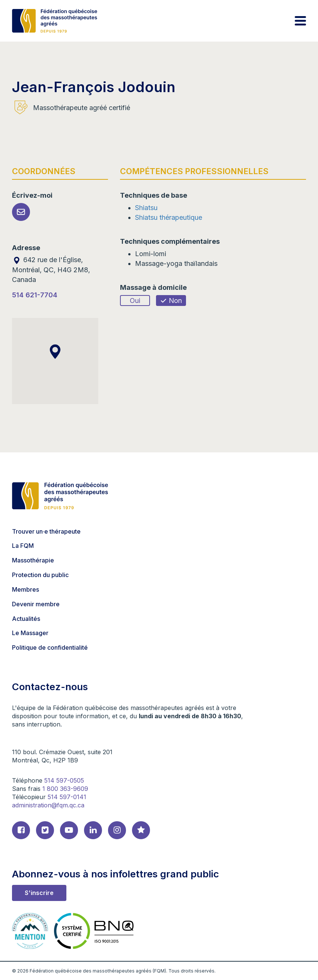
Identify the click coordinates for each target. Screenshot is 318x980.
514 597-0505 (64, 780)
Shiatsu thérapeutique (169, 217)
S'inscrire (39, 893)
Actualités (26, 619)
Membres (25, 589)
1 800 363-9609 (65, 789)
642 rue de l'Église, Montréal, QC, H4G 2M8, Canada (51, 269)
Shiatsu (146, 208)
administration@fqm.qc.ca (48, 805)
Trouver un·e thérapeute (46, 531)
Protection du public (40, 575)
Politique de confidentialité (50, 647)
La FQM (23, 546)
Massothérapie (33, 560)
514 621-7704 (35, 295)
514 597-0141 (67, 797)
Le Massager (30, 633)
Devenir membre (36, 604)
